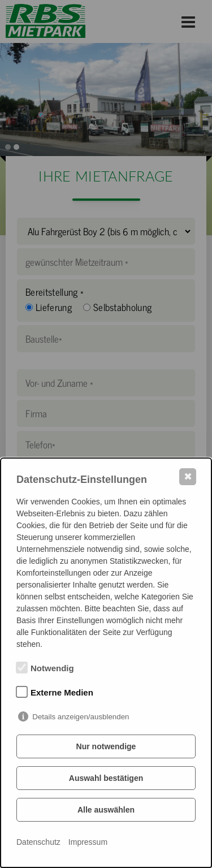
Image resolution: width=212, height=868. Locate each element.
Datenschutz (38, 842)
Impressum (88, 842)
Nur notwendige (106, 746)
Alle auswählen (106, 810)
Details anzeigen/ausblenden (81, 717)
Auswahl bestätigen (106, 778)
